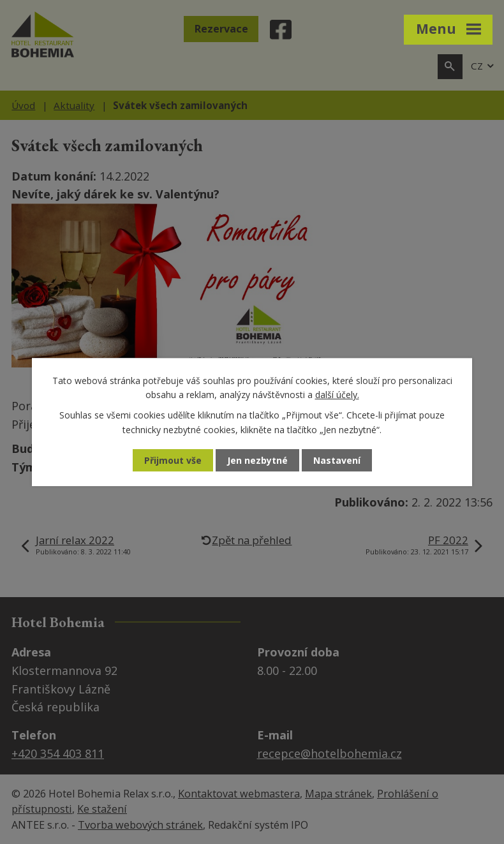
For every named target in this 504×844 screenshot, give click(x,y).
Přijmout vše (173, 460)
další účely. (337, 395)
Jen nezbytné (257, 460)
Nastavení (337, 460)
